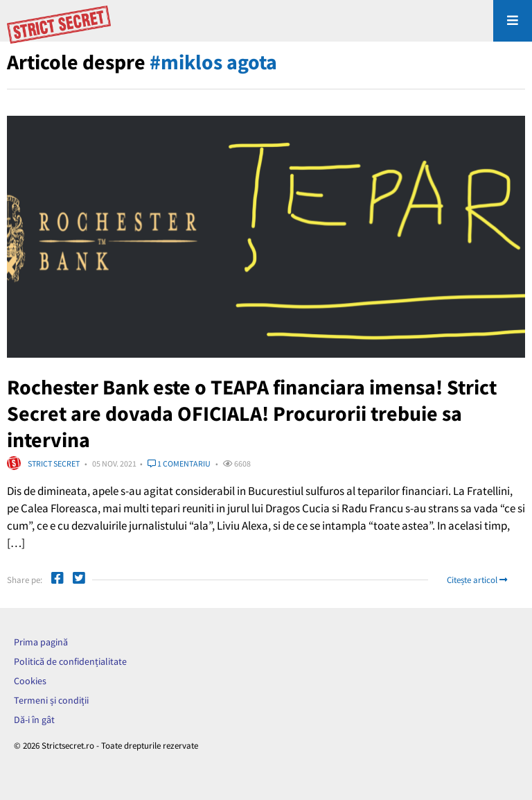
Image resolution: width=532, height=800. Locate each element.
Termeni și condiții (51, 700)
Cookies (30, 681)
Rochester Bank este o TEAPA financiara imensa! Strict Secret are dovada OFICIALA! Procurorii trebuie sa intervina (252, 413)
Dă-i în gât (34, 720)
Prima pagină (41, 642)
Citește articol (477, 580)
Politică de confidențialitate (70, 661)
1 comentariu (179, 463)
